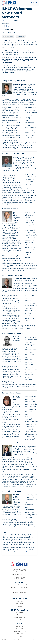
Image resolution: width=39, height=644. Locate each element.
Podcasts (20, 606)
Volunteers (19, 612)
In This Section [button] (7, 30)
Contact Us (19, 626)
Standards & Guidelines (19, 590)
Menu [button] (34, 3)
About (9, 21)
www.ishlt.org (23, 551)
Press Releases (20, 604)
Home (4, 21)
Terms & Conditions (19, 631)
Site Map (19, 636)
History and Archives (19, 595)
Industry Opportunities (20, 593)
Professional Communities (20, 588)
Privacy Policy (19, 634)
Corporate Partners (19, 617)
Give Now (20, 620)
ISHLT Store (19, 629)
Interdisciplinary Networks (20, 585)
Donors (19, 615)
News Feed (20, 601)
